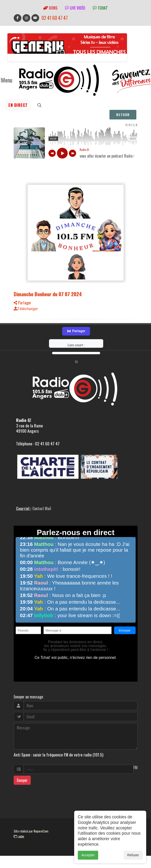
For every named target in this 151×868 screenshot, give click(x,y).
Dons (50, 8)
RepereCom (41, 825)
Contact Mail (42, 503)
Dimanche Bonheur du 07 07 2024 (48, 295)
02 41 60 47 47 (55, 18)
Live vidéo (75, 8)
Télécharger (26, 310)
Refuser (133, 855)
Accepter (88, 855)
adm (19, 831)
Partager (22, 303)
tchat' (100, 8)
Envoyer (22, 774)
